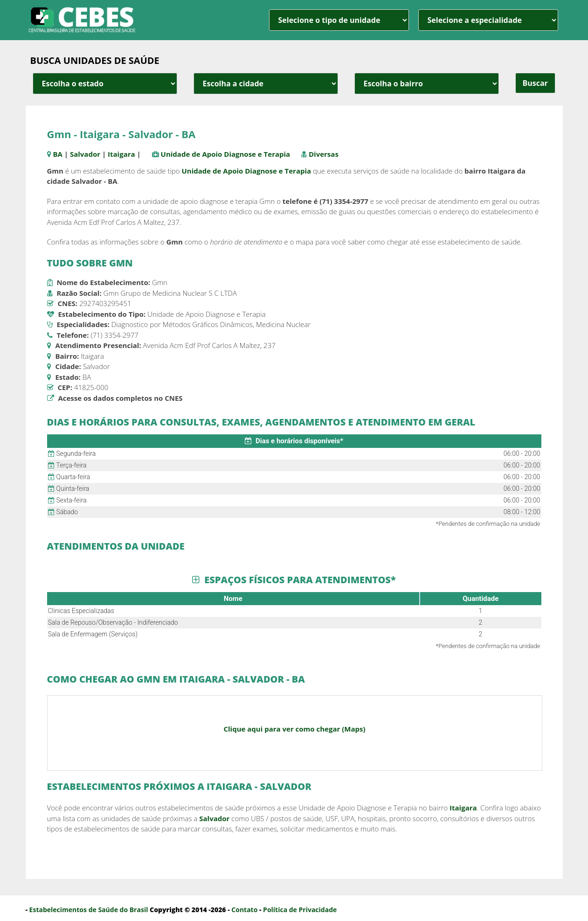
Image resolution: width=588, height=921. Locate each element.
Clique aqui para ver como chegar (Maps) (294, 729)
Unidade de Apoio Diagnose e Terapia (226, 154)
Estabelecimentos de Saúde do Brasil (89, 910)
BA (57, 154)
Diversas (324, 154)
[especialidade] (488, 20)
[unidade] (339, 20)
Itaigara (121, 154)
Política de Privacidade (300, 910)
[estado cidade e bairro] (105, 84)
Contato (244, 910)
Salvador (85, 154)
